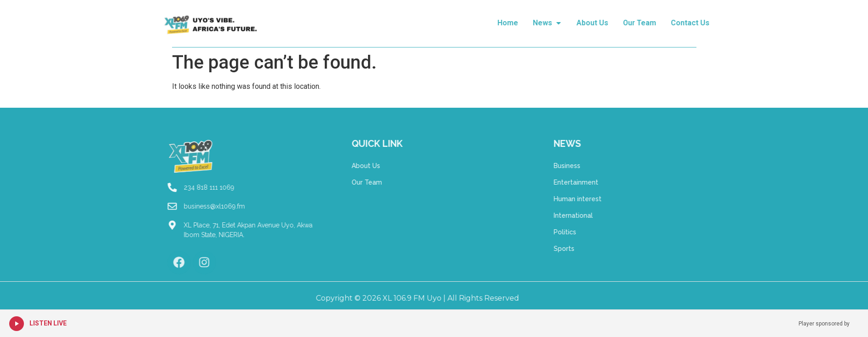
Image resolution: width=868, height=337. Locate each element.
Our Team (336, 182)
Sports (594, 249)
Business (597, 166)
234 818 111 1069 (178, 187)
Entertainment (606, 182)
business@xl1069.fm (184, 206)
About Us (335, 166)
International (603, 215)
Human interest (608, 199)
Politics (595, 232)
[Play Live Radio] (17, 324)
